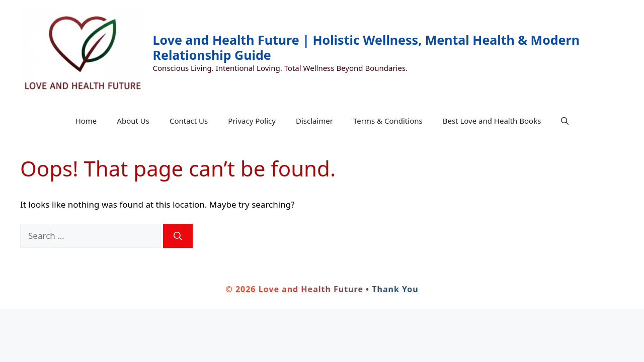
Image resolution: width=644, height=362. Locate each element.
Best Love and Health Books (492, 121)
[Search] (178, 236)
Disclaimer (314, 121)
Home (86, 121)
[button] (565, 121)
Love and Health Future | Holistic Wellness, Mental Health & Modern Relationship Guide (366, 47)
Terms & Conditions (388, 121)
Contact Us (189, 121)
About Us (133, 121)
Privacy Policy (252, 121)
